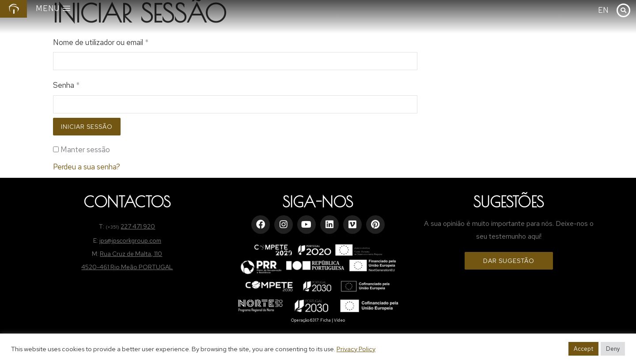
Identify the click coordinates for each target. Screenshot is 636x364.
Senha (66, 85)
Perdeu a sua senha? (87, 167)
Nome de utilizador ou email (101, 42)
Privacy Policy (356, 349)
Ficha (326, 320)
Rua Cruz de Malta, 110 (131, 254)
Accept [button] (583, 349)
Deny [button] (613, 349)
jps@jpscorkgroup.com (130, 240)
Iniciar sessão (87, 127)
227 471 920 (138, 226)
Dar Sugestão (509, 261)
